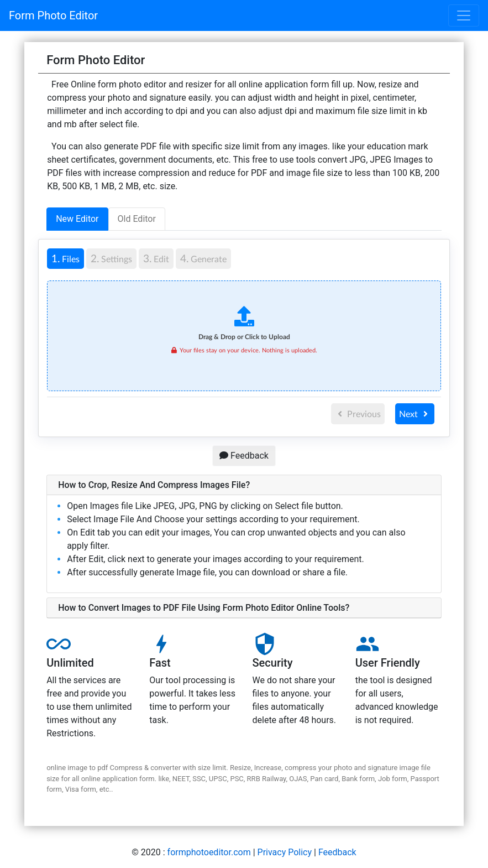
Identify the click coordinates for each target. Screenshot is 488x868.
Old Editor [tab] (137, 219)
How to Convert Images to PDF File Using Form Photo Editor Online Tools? (204, 608)
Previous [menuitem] (358, 414)
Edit (156, 258)
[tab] (67, 259)
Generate (203, 258)
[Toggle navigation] (464, 15)
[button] (244, 485)
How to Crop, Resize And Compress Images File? (154, 485)
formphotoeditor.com (209, 852)
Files (63, 258)
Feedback (244, 456)
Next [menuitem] (415, 414)
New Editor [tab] (77, 219)
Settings (111, 258)
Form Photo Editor (53, 15)
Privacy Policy (285, 852)
